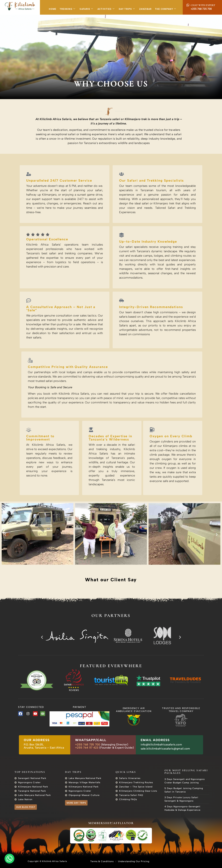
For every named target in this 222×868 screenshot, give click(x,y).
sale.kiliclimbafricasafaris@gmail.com (165, 749)
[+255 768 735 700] (188, 9)
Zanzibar (145, 9)
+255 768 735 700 (201, 9)
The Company (166, 9)
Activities (106, 9)
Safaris (86, 9)
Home (53, 9)
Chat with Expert (203, 5)
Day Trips (127, 9)
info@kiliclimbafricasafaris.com (161, 744)
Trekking (68, 9)
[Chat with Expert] (188, 5)
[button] (5, 534)
